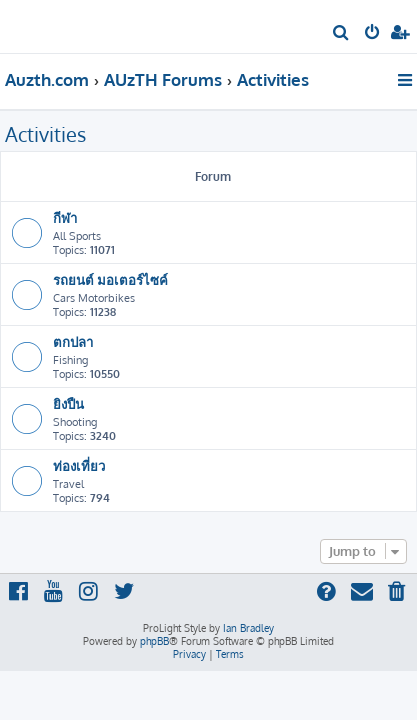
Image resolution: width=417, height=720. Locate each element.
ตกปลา (73, 341)
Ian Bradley (248, 628)
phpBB (154, 641)
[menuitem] (341, 34)
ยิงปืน (68, 403)
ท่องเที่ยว (79, 465)
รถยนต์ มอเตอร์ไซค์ (110, 279)
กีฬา (65, 217)
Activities (45, 134)
